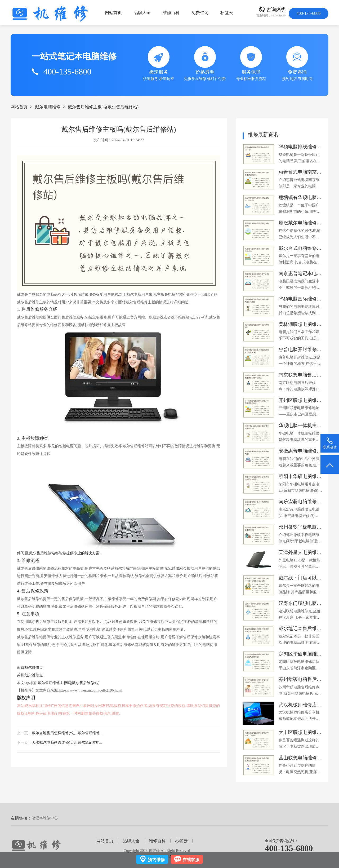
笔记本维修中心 (45, 818)
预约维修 (156, 860)
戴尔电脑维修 (48, 107)
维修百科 (171, 13)
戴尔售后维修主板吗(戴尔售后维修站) (103, 107)
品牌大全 (142, 13)
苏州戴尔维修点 (30, 675)
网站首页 (113, 13)
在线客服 (191, 860)
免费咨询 (200, 13)
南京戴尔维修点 (30, 667)
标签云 (227, 13)
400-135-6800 (289, 848)
